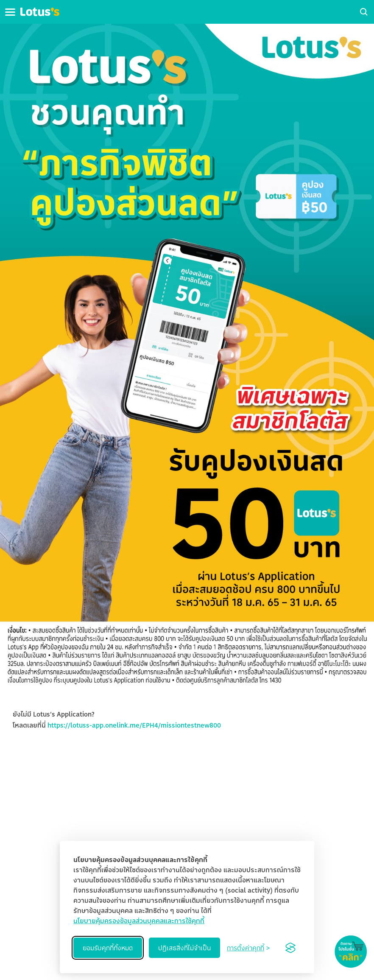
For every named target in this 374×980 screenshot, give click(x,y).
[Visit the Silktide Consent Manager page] (290, 948)
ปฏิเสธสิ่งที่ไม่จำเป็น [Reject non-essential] (184, 948)
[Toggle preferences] (248, 948)
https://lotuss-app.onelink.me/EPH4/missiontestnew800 (134, 725)
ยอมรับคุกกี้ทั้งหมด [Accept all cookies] (108, 948)
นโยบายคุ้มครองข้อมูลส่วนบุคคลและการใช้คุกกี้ (139, 921)
